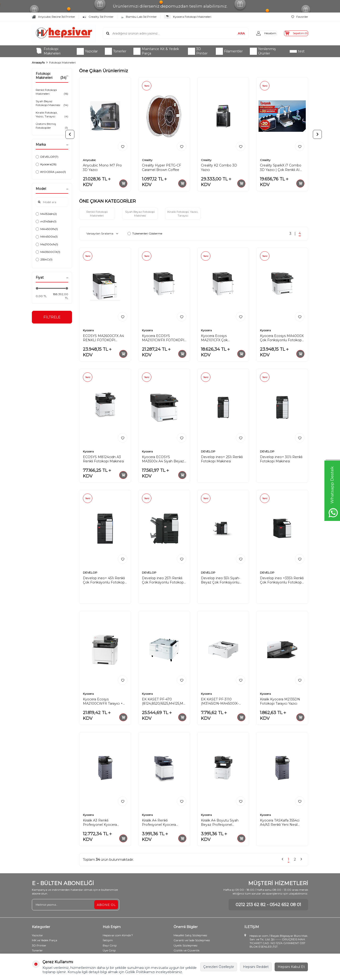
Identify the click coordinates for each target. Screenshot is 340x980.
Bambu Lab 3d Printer (139, 17)
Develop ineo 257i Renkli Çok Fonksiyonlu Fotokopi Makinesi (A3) (163, 581)
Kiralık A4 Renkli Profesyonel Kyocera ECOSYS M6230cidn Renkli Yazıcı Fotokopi (164, 823)
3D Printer (198, 51)
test (297, 51)
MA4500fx (47, 229)
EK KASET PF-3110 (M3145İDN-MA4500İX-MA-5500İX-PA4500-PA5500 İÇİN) (220, 702)
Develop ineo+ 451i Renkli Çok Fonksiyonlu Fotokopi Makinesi (104, 581)
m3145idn (46, 222)
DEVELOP (47, 157)
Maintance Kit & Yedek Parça (156, 51)
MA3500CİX (48, 252)
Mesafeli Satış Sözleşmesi (190, 936)
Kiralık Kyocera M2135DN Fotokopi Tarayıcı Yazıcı (280, 702)
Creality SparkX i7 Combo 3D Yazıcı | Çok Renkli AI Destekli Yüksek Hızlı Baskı (282, 168)
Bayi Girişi (110, 946)
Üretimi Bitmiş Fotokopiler (52, 126)
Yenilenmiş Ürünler (263, 51)
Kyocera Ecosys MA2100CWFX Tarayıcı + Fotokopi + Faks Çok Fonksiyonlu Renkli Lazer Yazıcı (103, 702)
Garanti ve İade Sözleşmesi (192, 941)
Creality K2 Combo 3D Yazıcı (219, 168)
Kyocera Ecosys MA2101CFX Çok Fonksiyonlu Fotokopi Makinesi (219, 339)
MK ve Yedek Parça (45, 941)
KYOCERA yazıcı (51, 172)
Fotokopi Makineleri (48, 51)
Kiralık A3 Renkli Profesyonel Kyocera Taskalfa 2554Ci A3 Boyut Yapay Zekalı (103, 823)
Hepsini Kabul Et (291, 967)
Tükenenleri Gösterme (145, 234)
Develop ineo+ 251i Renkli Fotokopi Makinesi (222, 460)
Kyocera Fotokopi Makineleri (188, 17)
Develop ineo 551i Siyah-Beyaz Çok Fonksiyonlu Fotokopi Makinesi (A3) (221, 581)
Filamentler (229, 51)
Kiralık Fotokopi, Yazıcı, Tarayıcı (52, 115)
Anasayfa (38, 62)
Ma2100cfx (47, 244)
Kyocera (46, 164)
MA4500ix (47, 237)
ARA (234, 33)
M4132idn (46, 214)
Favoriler (300, 17)
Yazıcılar (87, 51)
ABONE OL (106, 905)
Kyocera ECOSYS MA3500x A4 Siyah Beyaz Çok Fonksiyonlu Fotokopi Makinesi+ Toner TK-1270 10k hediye (163, 460)
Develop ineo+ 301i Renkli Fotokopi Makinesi (281, 460)
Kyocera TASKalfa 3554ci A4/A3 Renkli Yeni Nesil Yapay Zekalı (280, 823)
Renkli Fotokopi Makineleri (52, 92)
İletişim (108, 941)
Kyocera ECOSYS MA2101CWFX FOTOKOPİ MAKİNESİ (163, 339)
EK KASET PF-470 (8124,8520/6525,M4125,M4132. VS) (164, 702)
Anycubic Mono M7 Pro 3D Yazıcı (102, 168)
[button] (70, 134)
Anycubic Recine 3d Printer (53, 17)
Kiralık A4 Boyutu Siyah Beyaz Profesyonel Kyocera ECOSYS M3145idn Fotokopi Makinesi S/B (223, 823)
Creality (147, 160)
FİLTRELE (52, 317)
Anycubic (89, 160)
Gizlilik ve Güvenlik (187, 951)
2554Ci (44, 260)
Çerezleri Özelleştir (219, 967)
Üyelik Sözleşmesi (185, 946)
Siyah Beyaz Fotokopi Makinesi (52, 103)
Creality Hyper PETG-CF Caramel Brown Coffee (161, 168)
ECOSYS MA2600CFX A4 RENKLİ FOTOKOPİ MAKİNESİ (103, 339)
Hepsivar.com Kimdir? (118, 936)
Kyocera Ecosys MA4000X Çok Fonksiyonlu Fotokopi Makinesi (282, 339)
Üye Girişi (109, 951)
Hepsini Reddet (256, 967)
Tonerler (116, 51)
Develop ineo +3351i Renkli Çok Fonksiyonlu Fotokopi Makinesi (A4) (282, 581)
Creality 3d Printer (98, 17)
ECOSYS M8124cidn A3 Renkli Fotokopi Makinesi (103, 460)
